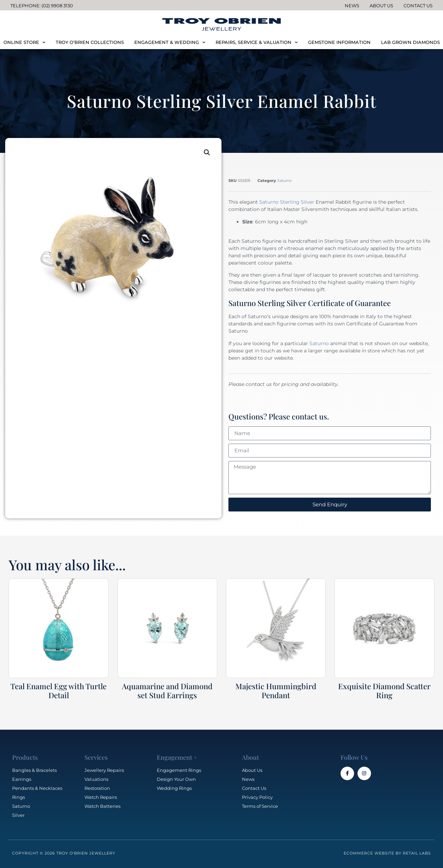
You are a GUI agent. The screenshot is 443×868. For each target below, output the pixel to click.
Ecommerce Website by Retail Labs (387, 853)
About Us (381, 6)
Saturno (284, 181)
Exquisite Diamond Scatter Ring (384, 691)
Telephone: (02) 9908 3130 (42, 6)
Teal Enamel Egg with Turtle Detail (58, 691)
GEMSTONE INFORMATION (339, 42)
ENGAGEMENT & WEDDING (170, 42)
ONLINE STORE (24, 42)
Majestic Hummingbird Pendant (276, 691)
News (352, 6)
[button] (207, 153)
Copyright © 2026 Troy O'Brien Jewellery (64, 853)
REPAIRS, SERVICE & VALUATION (257, 42)
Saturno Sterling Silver (287, 202)
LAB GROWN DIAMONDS (410, 42)
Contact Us (418, 6)
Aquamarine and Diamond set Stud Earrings (167, 691)
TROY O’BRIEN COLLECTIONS (90, 42)
